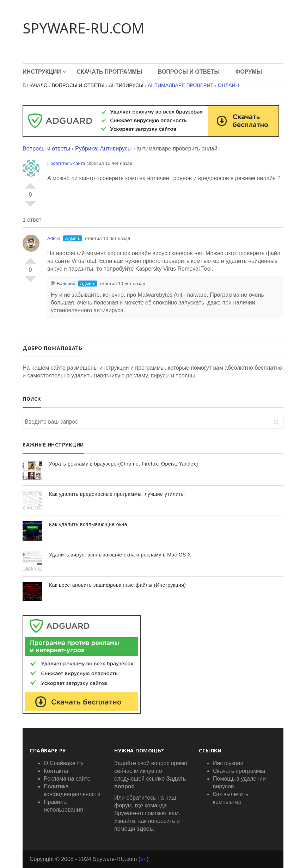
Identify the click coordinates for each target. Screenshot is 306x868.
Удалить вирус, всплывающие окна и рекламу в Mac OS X (120, 555)
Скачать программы (109, 72)
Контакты (56, 771)
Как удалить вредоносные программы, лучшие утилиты (117, 494)
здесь (145, 829)
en (143, 859)
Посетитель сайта (66, 163)
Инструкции (42, 72)
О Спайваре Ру (64, 763)
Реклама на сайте (67, 779)
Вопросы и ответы (46, 149)
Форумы (249, 72)
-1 (30, 207)
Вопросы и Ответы (189, 72)
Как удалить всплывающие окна (88, 524)
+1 (30, 183)
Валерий (63, 284)
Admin (54, 238)
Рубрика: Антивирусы (103, 149)
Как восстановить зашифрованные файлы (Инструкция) (118, 585)
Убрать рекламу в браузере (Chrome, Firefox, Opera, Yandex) (124, 464)
